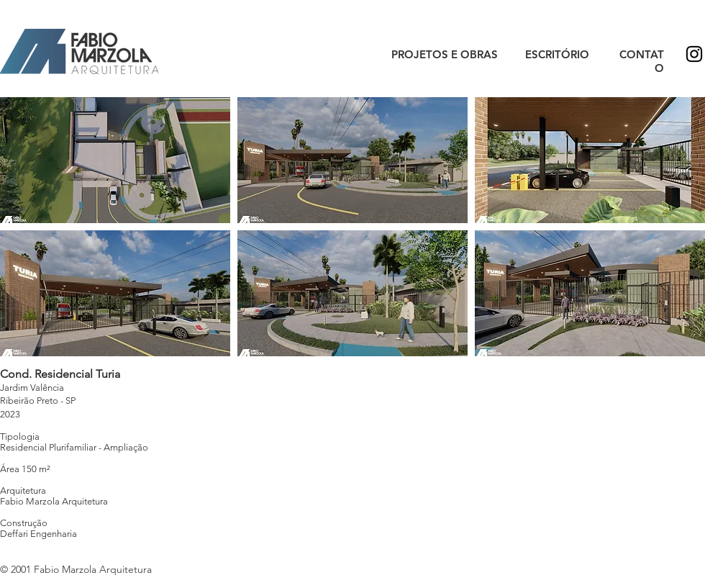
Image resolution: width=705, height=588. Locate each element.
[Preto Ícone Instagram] (694, 54)
